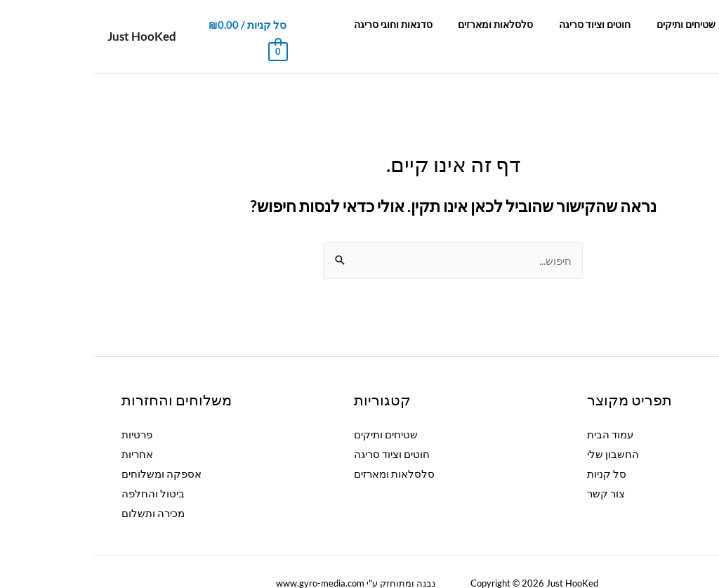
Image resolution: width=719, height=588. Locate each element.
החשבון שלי (520, 431)
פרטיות (44, 411)
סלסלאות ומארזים (427, 25)
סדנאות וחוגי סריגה (331, 25)
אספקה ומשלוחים (68, 450)
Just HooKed (48, 24)
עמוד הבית (674, 25)
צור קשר (255, 25)
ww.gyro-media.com (217, 560)
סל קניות (513, 450)
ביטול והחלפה (60, 470)
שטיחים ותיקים (603, 25)
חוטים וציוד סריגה (519, 25)
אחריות (44, 431)
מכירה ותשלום (60, 490)
